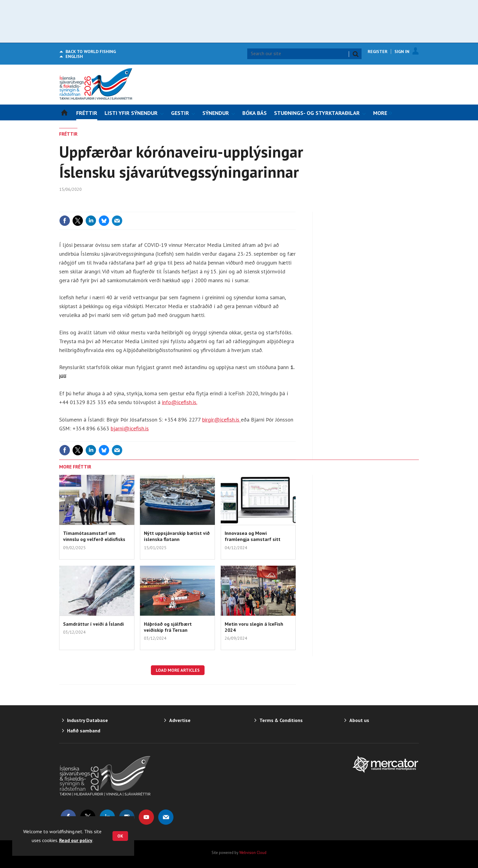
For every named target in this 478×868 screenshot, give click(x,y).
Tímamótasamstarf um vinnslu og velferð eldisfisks (94, 536)
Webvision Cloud (253, 852)
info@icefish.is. (180, 402)
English (74, 56)
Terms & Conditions (281, 720)
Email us (166, 817)
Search (355, 54)
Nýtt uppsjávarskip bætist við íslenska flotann (177, 536)
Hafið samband (84, 731)
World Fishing (91, 52)
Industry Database (87, 720)
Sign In (402, 52)
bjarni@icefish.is (130, 428)
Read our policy (76, 840)
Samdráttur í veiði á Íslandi (93, 624)
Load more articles (178, 670)
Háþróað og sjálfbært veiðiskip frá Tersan (168, 627)
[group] (381, 112)
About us (359, 720)
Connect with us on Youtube (146, 817)
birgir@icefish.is (221, 420)
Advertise (180, 720)
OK (120, 836)
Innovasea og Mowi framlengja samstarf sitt (253, 536)
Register (378, 52)
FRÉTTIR (68, 134)
